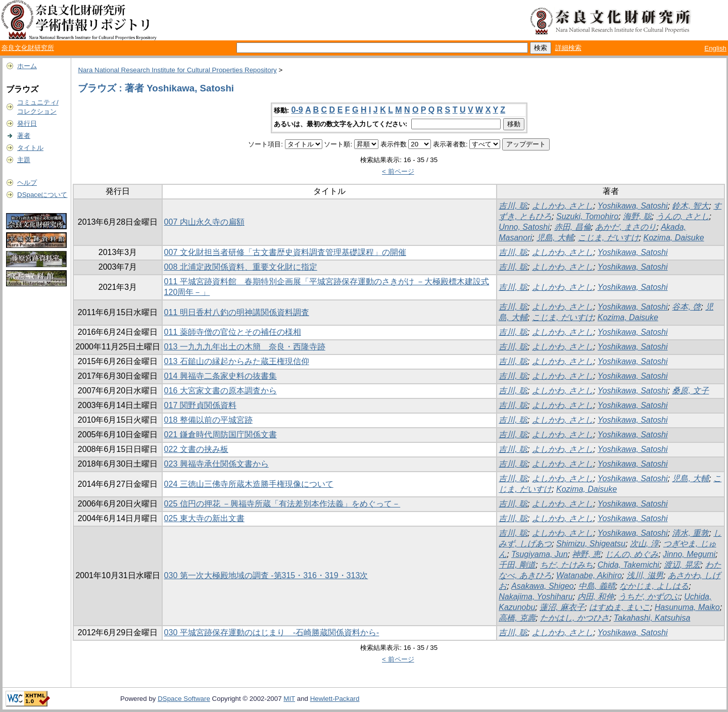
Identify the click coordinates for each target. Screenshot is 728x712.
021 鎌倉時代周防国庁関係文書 (221, 435)
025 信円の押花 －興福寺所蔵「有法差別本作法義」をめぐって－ (282, 504)
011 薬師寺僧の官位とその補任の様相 (233, 332)
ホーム (27, 66)
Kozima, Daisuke (673, 238)
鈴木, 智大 (690, 206)
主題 (24, 160)
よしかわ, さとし (563, 206)
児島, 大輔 (555, 238)
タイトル (30, 148)
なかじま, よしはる (654, 586)
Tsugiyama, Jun (539, 554)
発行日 (27, 123)
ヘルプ (27, 183)
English (715, 48)
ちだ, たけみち (567, 565)
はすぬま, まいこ (620, 607)
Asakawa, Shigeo (543, 586)
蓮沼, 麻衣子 (562, 607)
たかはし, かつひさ (575, 618)
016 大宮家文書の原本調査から (221, 391)
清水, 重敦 (690, 533)
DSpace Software (184, 699)
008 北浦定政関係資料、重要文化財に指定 (241, 267)
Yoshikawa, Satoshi (633, 206)
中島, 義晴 (597, 586)
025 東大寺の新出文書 (204, 518)
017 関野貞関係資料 (200, 405)
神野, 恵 (586, 554)
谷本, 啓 (686, 307)
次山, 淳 (644, 544)
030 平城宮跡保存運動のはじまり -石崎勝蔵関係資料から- (272, 632)
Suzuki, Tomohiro (587, 216)
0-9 (297, 110)
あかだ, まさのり (626, 227)
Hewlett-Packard (335, 699)
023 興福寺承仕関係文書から (216, 464)
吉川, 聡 (513, 206)
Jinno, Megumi (689, 554)
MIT (289, 699)
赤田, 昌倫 (573, 227)
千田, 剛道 (517, 565)
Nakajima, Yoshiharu (536, 597)
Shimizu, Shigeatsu (591, 544)
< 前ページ (398, 171)
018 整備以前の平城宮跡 (208, 420)
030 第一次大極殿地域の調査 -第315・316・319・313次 (266, 575)
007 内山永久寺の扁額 (204, 222)
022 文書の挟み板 (196, 449)
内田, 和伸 (596, 597)
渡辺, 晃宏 (682, 565)
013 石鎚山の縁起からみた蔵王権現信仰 (237, 361)
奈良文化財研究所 (28, 48)
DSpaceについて (42, 195)
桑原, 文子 (690, 391)
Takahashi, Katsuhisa (652, 618)
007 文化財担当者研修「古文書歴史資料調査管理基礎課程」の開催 (285, 252)
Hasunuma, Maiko (687, 607)
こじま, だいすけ (609, 238)
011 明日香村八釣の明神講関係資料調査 (237, 312)
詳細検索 (568, 48)
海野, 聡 (637, 216)
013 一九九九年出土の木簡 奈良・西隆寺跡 (245, 347)
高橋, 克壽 (517, 618)
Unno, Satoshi (524, 227)
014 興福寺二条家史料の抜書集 (221, 376)
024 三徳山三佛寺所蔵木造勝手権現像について (249, 484)
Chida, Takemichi (628, 565)
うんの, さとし (683, 216)
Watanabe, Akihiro (589, 575)
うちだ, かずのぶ (649, 597)
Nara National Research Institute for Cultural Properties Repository (177, 70)
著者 (24, 136)
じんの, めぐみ (632, 554)
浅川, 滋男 (645, 575)
